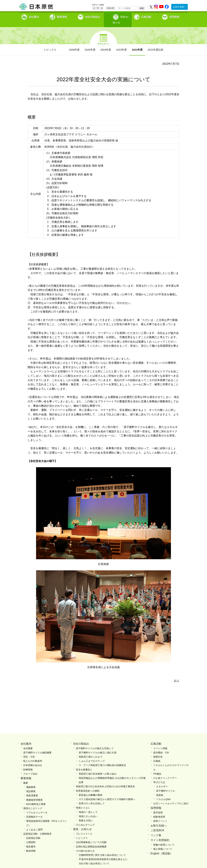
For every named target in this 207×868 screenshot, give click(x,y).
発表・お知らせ (82, 823)
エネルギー (162, 781)
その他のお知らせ (85, 845)
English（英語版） (162, 848)
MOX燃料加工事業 (36, 798)
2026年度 (74, 44)
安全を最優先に (84, 764)
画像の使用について (164, 839)
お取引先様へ (180, 7)
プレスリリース (84, 828)
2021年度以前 (156, 44)
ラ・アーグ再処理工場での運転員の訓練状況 (102, 759)
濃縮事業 (31, 781)
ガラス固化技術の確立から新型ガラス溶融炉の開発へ (107, 794)
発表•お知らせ (121, 16)
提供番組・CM (161, 747)
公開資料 (31, 836)
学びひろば (159, 776)
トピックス (50, 44)
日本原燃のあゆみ (33, 759)
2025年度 (90, 44)
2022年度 (137, 44)
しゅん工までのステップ (92, 755)
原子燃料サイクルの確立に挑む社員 (98, 747)
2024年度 (106, 44)
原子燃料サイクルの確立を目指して (95, 743)
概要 (26, 777)
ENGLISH (111, 8)
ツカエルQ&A (163, 794)
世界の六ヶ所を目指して (92, 798)
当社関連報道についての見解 (91, 836)
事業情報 (62, 16)
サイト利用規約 (160, 834)
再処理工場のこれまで (91, 751)
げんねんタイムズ (85, 819)
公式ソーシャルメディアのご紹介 (171, 798)
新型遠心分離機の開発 (91, 789)
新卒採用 (158, 807)
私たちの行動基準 (33, 755)
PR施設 (157, 768)
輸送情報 (31, 845)
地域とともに (83, 802)
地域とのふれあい (88, 811)
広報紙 (157, 755)
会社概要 (28, 743)
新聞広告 (158, 751)
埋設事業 (31, 786)
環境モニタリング (33, 803)
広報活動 (146, 16)
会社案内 (34, 16)
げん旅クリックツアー (165, 772)
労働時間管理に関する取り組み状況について (102, 849)
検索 (142, 8)
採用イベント (160, 815)
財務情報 (28, 764)
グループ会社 (30, 768)
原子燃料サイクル (166, 785)
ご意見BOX (157, 825)
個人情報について (163, 843)
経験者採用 (159, 811)
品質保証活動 (33, 832)
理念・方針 (29, 751)
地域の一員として (88, 806)
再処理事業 (32, 790)
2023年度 (121, 44)
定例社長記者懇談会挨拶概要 (91, 841)
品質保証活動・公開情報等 (37, 828)
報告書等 (31, 841)
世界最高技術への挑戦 (88, 785)
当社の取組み (93, 16)
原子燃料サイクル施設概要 (37, 747)
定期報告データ (34, 811)
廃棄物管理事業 (34, 794)
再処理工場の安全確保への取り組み (98, 768)
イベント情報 (160, 743)
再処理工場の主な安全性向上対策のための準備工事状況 (105, 781)
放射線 (160, 789)
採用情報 (174, 16)
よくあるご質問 (34, 824)
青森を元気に (86, 815)
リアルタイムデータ (37, 807)
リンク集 (156, 829)
